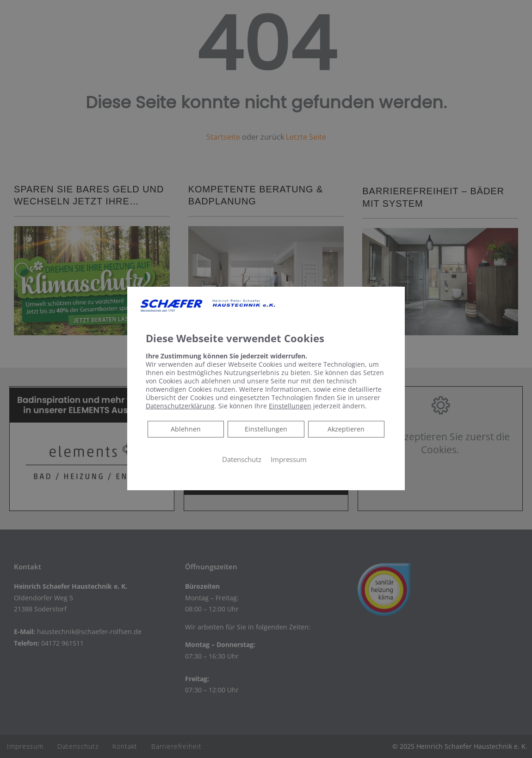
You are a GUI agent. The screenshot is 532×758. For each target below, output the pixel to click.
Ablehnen (186, 429)
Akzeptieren (346, 429)
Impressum (289, 459)
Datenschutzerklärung (180, 406)
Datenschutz (242, 459)
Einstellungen (266, 429)
